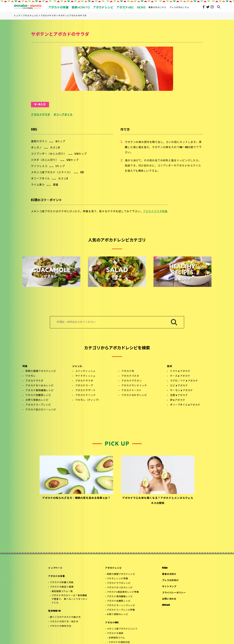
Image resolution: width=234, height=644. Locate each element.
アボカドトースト (131, 391)
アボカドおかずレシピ (134, 395)
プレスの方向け (170, 580)
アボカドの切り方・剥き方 (64, 622)
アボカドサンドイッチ (134, 386)
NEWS (165, 568)
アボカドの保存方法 (61, 626)
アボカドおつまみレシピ (39, 386)
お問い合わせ (169, 599)
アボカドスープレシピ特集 (121, 610)
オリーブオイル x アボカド (185, 405)
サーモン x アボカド (181, 391)
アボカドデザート (86, 391)
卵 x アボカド (178, 400)
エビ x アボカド (179, 386)
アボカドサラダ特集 (155, 212)
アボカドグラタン (132, 381)
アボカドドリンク (86, 395)
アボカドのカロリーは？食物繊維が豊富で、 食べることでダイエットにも (70, 599)
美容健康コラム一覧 (62, 591)
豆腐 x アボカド (179, 395)
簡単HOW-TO (54, 611)
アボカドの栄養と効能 (62, 583)
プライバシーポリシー (174, 593)
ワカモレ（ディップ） (88, 400)
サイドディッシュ (86, 376)
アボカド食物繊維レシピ (39, 391)
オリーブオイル (63, 115)
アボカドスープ (84, 386)
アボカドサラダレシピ (119, 583)
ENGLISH (166, 605)
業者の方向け (169, 574)
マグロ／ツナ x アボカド (184, 381)
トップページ (55, 568)
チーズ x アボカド (180, 376)
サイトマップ (169, 587)
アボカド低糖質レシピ (38, 395)
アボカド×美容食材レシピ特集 (123, 592)
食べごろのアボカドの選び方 (65, 617)
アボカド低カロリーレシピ (41, 410)
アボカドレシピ (113, 568)
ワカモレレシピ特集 (118, 579)
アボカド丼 (128, 371)
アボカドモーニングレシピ (121, 606)
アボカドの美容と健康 (62, 587)
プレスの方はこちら (179, 7)
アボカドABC (112, 623)
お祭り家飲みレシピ (37, 400)
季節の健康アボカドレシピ (41, 371)
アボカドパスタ (130, 376)
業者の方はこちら (157, 7)
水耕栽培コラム (117, 638)
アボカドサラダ (41, 115)
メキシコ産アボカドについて (122, 629)
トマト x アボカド (180, 371)
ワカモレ (31, 376)
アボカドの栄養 (56, 576)
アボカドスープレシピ (38, 405)
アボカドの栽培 (115, 633)
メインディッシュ (86, 371)
